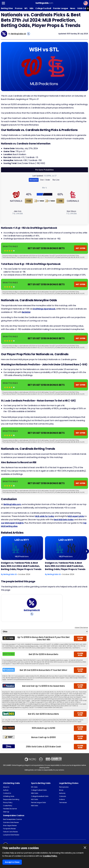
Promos (19, 8)
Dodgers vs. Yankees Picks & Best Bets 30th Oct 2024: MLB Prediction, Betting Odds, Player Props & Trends (21, 566)
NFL (26, 8)
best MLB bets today (64, 520)
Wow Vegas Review (10, 825)
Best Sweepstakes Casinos (12, 819)
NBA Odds (35, 793)
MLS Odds (35, 799)
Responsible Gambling (11, 799)
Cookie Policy (8, 806)
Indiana (62, 799)
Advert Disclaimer (81, 627)
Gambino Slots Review (11, 822)
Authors (6, 790)
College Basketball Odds (40, 796)
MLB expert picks (76, 516)
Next (86, 551)
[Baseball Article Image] (22, 548)
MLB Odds (35, 806)
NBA (31, 8)
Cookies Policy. (50, 856)
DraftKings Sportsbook (44, 309)
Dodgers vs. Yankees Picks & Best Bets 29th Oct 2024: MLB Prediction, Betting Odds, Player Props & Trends (65, 566)
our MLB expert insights (12, 523)
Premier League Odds (38, 802)
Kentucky (62, 793)
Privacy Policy (8, 802)
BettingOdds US (19, 34)
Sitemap (6, 812)
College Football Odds (39, 790)
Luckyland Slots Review (11, 835)
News (73, 8)
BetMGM (26, 312)
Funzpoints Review (9, 829)
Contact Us (7, 793)
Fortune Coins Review (10, 832)
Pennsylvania (64, 787)
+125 (29, 201)
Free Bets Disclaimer (10, 809)
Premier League (60, 8)
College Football (43, 8)
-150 (60, 201)
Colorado (63, 796)
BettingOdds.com (12, 504)
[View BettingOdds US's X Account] (29, 34)
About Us (6, 787)
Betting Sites (7, 8)
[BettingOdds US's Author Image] (32, 603)
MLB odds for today (45, 516)
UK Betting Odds (9, 796)
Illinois (61, 790)
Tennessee (63, 802)
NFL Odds (34, 787)
